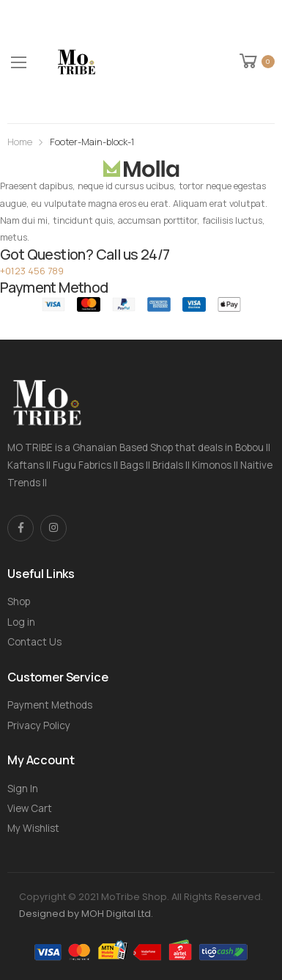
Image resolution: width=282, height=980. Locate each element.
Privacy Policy (39, 725)
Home (20, 142)
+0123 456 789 (32, 271)
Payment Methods (50, 705)
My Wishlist (33, 828)
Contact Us (34, 642)
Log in (21, 622)
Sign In (23, 789)
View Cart (30, 808)
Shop (19, 601)
